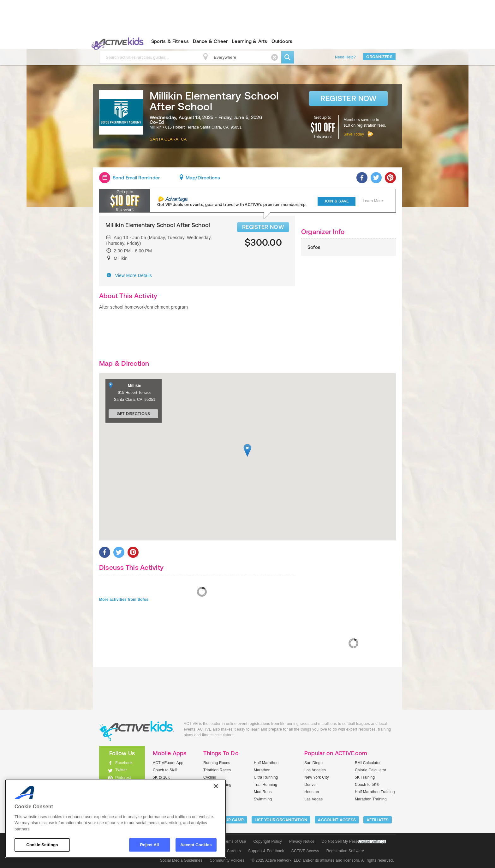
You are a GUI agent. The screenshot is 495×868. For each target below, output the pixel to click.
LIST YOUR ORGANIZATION (281, 820)
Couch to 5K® (165, 770)
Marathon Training (371, 799)
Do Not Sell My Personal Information (354, 841)
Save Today (354, 134)
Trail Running (265, 785)
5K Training (365, 777)
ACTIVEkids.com (117, 41)
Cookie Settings (372, 842)
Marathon (262, 770)
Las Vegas (313, 799)
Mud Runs (263, 792)
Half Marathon (266, 763)
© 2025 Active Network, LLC (276, 860)
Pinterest (123, 778)
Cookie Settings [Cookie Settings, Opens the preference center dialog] (42, 845)
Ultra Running (266, 777)
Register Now (348, 98)
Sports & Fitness (170, 41)
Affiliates (378, 820)
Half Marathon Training (375, 792)
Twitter (121, 770)
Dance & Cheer (210, 41)
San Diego (313, 763)
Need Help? (345, 57)
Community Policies (227, 860)
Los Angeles (315, 770)
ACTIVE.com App (168, 763)
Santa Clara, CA (168, 139)
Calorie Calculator (371, 770)
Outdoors (282, 41)
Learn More (373, 201)
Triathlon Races (217, 770)
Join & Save (337, 201)
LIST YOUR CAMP (227, 820)
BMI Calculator (368, 763)
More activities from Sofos (124, 600)
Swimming (263, 799)
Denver (311, 785)
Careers (234, 851)
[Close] (216, 786)
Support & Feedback (266, 851)
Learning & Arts (250, 41)
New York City (317, 777)
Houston (312, 792)
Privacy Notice (302, 841)
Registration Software (345, 851)
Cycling (210, 777)
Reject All (150, 845)
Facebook (124, 763)
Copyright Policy (268, 841)
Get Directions (134, 414)
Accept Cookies (196, 845)
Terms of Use (235, 841)
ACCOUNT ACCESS (337, 820)
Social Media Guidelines (181, 860)
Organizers (379, 57)
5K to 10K (161, 777)
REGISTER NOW (263, 227)
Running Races (217, 763)
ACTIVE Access (305, 851)
